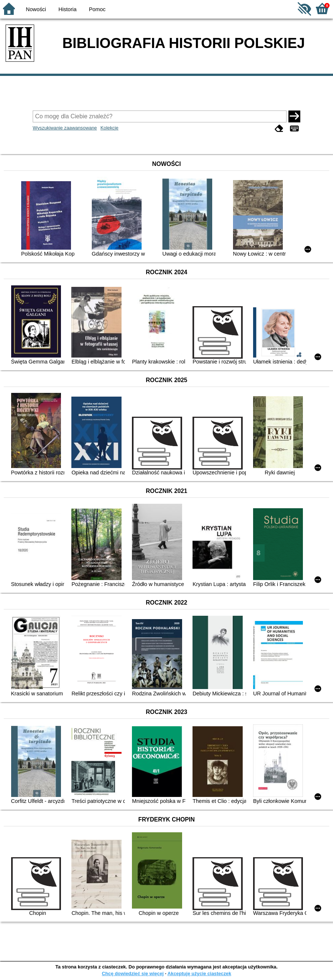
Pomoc (97, 9)
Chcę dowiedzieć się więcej (133, 973)
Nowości (36, 9)
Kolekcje (109, 128)
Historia (67, 9)
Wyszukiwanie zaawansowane (65, 128)
